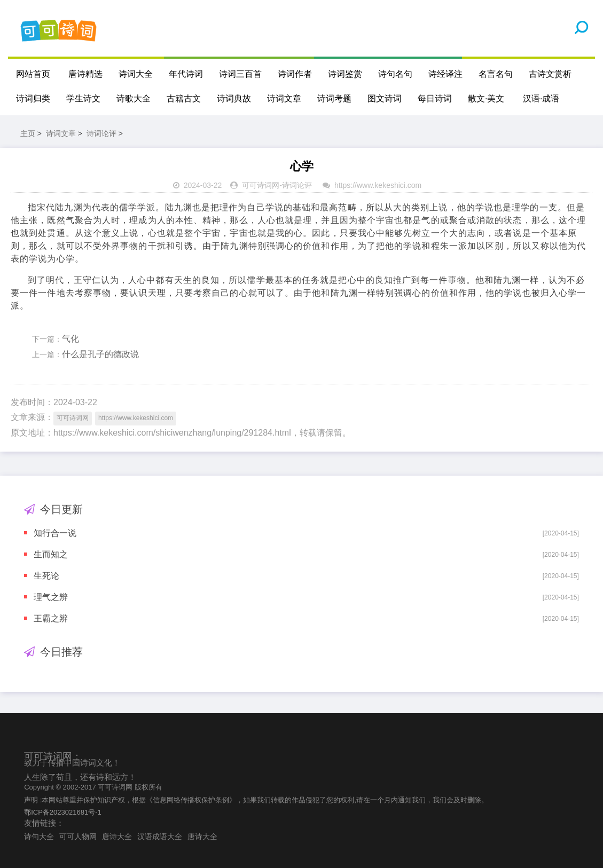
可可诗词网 (261, 185)
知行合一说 (55, 533)
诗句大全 (39, 837)
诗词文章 (284, 98)
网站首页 (33, 74)
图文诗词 (385, 98)
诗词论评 (101, 133)
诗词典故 (234, 98)
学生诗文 (83, 98)
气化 (71, 339)
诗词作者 (295, 74)
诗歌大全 (134, 98)
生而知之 (51, 554)
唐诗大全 (117, 837)
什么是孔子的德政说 (100, 354)
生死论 (46, 576)
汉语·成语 (541, 98)
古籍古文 (184, 98)
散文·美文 (486, 98)
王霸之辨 (51, 618)
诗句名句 (395, 74)
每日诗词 (435, 98)
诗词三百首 (240, 74)
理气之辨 (51, 597)
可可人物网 (78, 837)
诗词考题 (334, 98)
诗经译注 (445, 74)
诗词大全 (136, 74)
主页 (28, 133)
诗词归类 (33, 98)
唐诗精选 (85, 74)
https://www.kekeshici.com (378, 185)
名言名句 (496, 74)
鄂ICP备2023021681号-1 (63, 812)
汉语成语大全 (160, 837)
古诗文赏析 (550, 74)
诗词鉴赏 (345, 74)
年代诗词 (186, 74)
